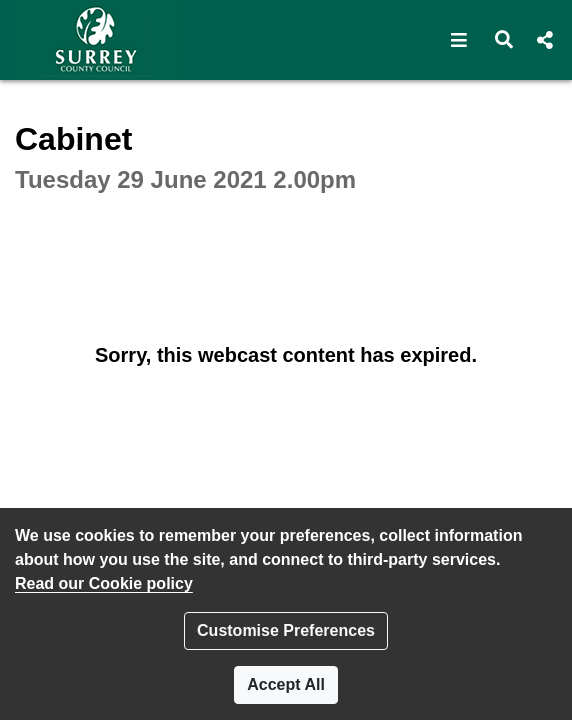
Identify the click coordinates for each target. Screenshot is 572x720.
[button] (459, 40)
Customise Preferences (286, 630)
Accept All (286, 684)
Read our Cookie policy (104, 583)
